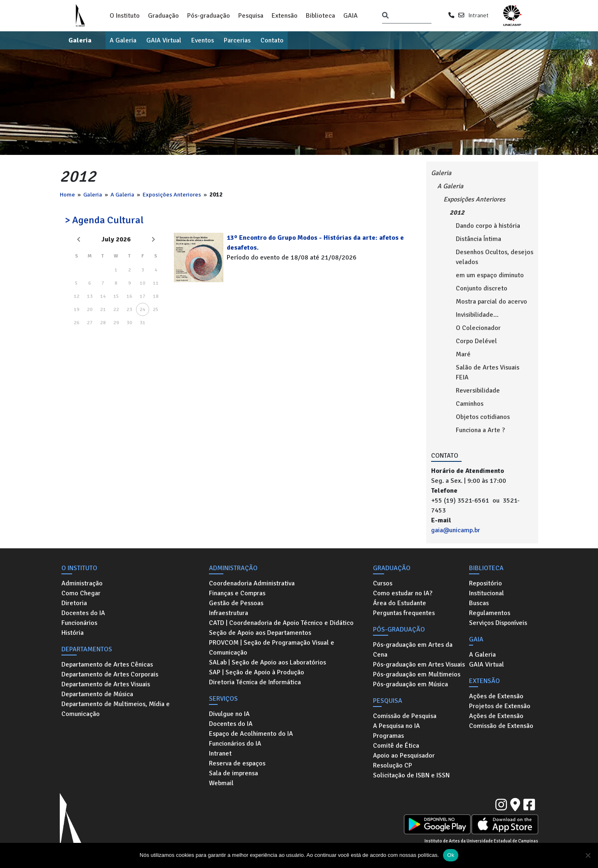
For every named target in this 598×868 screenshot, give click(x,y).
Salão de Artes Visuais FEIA (488, 372)
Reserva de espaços (237, 763)
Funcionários (79, 623)
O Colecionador (478, 328)
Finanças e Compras (237, 593)
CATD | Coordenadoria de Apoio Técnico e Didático (281, 623)
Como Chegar (81, 593)
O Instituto (125, 16)
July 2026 (116, 239)
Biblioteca (320, 16)
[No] (588, 855)
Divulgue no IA (229, 714)
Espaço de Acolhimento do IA (251, 734)
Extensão (285, 16)
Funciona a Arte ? (480, 430)
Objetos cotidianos (483, 417)
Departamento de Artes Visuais (106, 684)
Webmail (221, 783)
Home (67, 194)
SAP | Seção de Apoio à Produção (257, 672)
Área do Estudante (400, 603)
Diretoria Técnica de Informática (255, 682)
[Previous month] (79, 239)
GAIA (351, 16)
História (73, 633)
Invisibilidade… (477, 315)
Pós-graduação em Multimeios (417, 674)
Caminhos (470, 404)
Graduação (163, 16)
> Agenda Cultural (104, 220)
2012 (457, 213)
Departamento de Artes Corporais (110, 674)
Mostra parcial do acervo (491, 302)
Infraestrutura (229, 613)
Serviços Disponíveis (498, 623)
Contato (272, 40)
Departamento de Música (97, 694)
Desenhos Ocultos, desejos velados (495, 257)
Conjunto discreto (482, 288)
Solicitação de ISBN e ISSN (411, 775)
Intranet (478, 15)
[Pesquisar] (385, 16)
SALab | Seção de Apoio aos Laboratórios (267, 662)
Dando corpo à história (488, 226)
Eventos (203, 40)
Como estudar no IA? (403, 593)
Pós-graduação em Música (410, 684)
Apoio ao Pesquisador (404, 756)
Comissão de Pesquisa (405, 716)
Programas (388, 736)
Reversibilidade (478, 391)
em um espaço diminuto (490, 275)
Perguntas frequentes (404, 613)
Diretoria (74, 603)
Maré (463, 354)
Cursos (383, 583)
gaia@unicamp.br (456, 530)
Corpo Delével (476, 341)
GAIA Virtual (164, 40)
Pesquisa (251, 16)
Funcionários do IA (235, 744)
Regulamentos (490, 613)
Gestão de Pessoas (236, 603)
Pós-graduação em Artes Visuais (419, 664)
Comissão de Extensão (501, 726)
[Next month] (153, 239)
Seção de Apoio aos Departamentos (260, 633)
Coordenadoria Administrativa (252, 583)
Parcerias (237, 40)
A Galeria (123, 40)
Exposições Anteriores (172, 194)
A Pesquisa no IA (396, 726)
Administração (82, 583)
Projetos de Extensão (500, 706)
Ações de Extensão (496, 696)
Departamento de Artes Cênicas (107, 664)
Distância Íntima (478, 239)
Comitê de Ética (396, 746)
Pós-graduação (209, 16)
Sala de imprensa (233, 773)
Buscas (479, 603)
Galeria (80, 40)
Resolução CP (393, 765)
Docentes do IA (83, 613)
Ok (451, 855)
